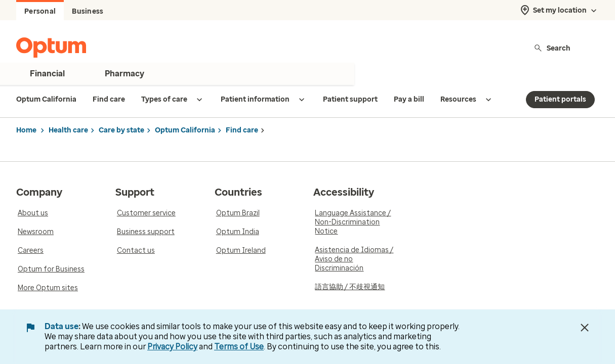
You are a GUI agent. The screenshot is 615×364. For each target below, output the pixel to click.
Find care (242, 130)
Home (26, 130)
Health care (68, 130)
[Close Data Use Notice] (585, 328)
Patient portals (560, 99)
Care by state (121, 130)
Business (88, 11)
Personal (40, 11)
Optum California (185, 130)
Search (552, 48)
